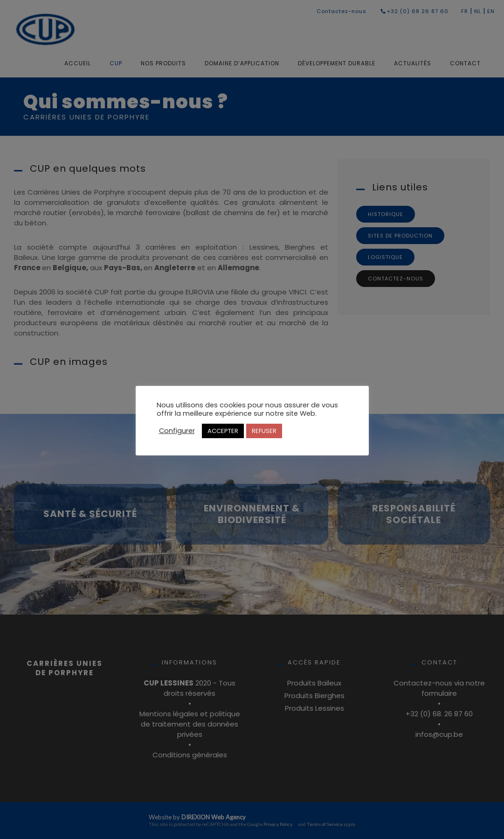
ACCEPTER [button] (223, 431)
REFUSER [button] (264, 431)
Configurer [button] (177, 431)
